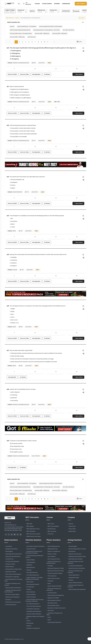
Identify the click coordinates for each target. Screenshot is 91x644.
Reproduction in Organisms (12, 577)
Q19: (8, 441)
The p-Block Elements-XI (33, 575)
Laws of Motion (52, 556)
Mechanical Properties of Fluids (56, 571)
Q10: (8, 48)
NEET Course (51, 524)
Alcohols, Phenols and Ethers (34, 614)
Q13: (8, 177)
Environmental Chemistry (33, 584)
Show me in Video (24, 74)
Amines (28, 621)
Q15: (8, 254)
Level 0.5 (12, 26)
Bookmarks (66, 11)
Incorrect (76, 11)
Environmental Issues (11, 605)
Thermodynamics (31, 562)
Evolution (71, 580)
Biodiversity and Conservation (13, 602)
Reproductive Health (74, 578)
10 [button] (45, 42)
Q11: (8, 86)
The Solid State (30, 587)
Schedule (57, 4)
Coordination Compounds (33, 609)
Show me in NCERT (12, 74)
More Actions (78, 74)
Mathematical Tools (53, 549)
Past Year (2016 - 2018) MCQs (42, 34)
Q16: (8, 306)
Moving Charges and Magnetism (56, 595)
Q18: (8, 389)
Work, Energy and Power (54, 559)
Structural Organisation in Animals (77, 549)
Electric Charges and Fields (55, 586)
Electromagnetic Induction (54, 600)
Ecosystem (8, 600)
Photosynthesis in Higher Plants (14, 569)
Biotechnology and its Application (77, 589)
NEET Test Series (52, 531)
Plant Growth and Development (13, 574)
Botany (17, 18)
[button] (51, 42)
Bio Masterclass (52, 529)
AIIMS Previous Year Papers (34, 536)
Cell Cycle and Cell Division (12, 562)
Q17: (8, 350)
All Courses (51, 534)
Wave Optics (51, 611)
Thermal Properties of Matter (55, 573)
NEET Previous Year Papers (33, 534)
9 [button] (41, 42)
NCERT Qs (32, 11)
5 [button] (29, 42)
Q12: (8, 125)
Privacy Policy (72, 529)
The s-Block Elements (32, 573)
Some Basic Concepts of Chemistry (36, 546)
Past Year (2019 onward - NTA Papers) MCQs (21, 34)
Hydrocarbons (30, 582)
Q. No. (79, 42)
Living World (9, 546)
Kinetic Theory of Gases (54, 578)
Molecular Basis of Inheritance (13, 588)
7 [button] (35, 42)
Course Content (47, 4)
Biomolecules (30, 623)
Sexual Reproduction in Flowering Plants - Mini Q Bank (47, 30)
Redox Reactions (31, 567)
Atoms (49, 617)
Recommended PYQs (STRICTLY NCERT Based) (51, 26)
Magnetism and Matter (53, 598)
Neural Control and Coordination (77, 568)
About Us (71, 524)
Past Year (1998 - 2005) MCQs (17, 37)
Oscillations (51, 581)
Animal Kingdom (73, 546)
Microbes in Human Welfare (13, 594)
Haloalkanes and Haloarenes (34, 611)
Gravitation (50, 566)
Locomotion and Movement (76, 566)
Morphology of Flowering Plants (14, 554)
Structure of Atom (31, 549)
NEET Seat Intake (31, 531)
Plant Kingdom (9, 551)
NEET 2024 (29, 524)
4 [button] (26, 42)
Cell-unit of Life (10, 559)
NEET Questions (10, 18)
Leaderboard (66, 4)
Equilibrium (29, 565)
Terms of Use (72, 526)
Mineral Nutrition (10, 567)
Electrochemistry (31, 592)
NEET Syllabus (30, 526)
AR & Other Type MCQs (68, 30)
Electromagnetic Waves (54, 605)
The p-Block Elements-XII (33, 604)
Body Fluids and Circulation (76, 559)
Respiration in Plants (11, 572)
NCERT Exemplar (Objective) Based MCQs (20, 30)
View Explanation (36, 74)
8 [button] (38, 42)
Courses (37, 4)
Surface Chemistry (31, 597)
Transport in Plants (10, 564)
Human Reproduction (74, 575)
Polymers (29, 626)
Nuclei (49, 620)
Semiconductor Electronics (54, 622)
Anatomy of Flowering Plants (13, 556)
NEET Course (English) (53, 526)
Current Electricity (52, 593)
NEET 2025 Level (32, 37)
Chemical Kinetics (31, 594)
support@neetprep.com (10, 525)
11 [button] (48, 42)
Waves (49, 583)
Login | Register (81, 4)
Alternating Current (52, 603)
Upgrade (82, 18)
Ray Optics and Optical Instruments (57, 608)
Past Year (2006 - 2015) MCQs (60, 34)
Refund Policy (72, 531)
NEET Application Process (33, 529)
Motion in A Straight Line (54, 551)
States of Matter (31, 560)
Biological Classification (12, 549)
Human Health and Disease (76, 583)
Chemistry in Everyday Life (33, 628)
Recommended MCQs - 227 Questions (27, 26)
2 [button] (19, 42)
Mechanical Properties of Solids (56, 568)
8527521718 (8, 523)
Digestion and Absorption (75, 554)
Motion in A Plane (52, 554)
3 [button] (23, 42)
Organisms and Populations (13, 597)
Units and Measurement (54, 546)
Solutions (29, 589)
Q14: (8, 216)
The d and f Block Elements (34, 606)
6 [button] (32, 42)
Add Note (47, 74)
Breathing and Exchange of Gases (77, 556)
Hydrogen (29, 570)
